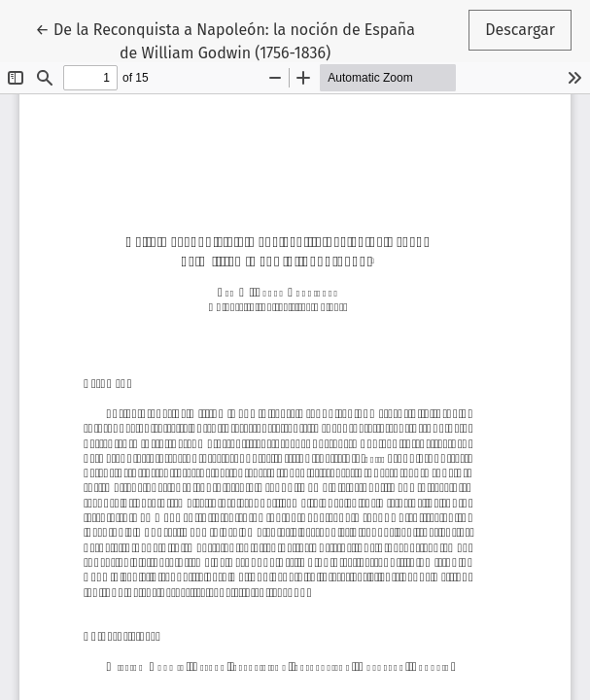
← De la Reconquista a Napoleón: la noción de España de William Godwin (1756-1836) (225, 40)
